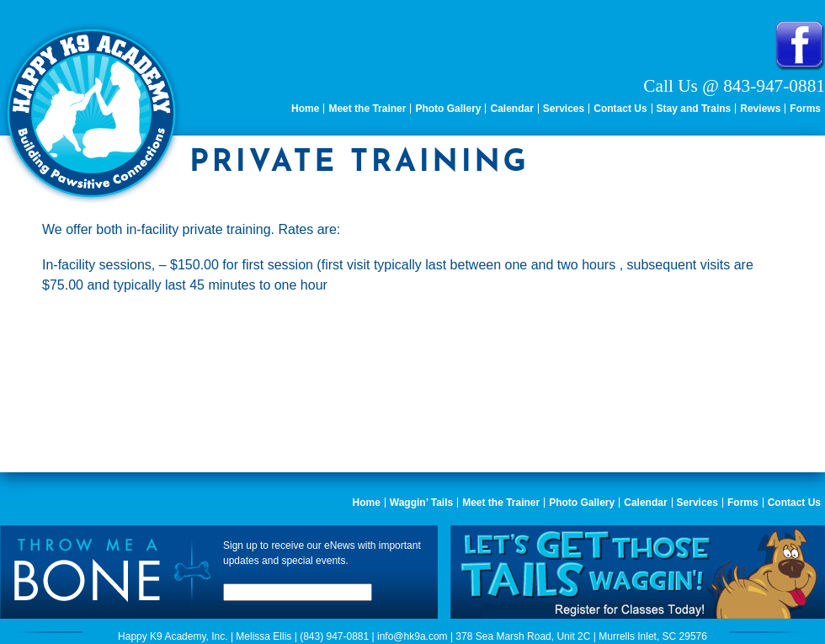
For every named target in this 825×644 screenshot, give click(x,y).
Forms (805, 109)
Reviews (760, 109)
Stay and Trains (694, 109)
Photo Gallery (448, 109)
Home (305, 109)
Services (564, 109)
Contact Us (620, 109)
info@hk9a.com (412, 636)
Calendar (511, 109)
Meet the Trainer (367, 109)
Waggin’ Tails (421, 503)
